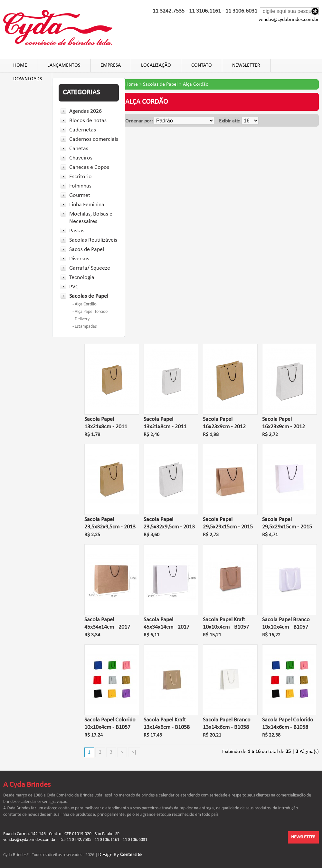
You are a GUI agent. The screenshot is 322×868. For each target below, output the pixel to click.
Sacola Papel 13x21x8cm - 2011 (106, 423)
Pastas (77, 231)
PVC (74, 287)
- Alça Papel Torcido (90, 312)
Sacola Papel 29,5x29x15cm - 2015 (228, 523)
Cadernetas (83, 130)
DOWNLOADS (28, 79)
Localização (156, 65)
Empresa (111, 65)
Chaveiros (81, 158)
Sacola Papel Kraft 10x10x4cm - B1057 (226, 623)
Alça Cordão (196, 84)
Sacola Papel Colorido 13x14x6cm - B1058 (288, 724)
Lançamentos (64, 65)
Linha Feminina (87, 205)
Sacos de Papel (87, 250)
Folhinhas (80, 186)
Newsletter (246, 65)
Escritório (80, 177)
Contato (202, 65)
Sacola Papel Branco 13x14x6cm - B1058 (227, 724)
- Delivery (81, 319)
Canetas (79, 149)
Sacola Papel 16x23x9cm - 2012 (224, 423)
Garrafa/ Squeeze (90, 268)
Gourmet (80, 195)
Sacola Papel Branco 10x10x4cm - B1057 (286, 623)
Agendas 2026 (85, 111)
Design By (120, 855)
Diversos (79, 259)
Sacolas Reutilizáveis (93, 240)
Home (20, 65)
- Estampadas (85, 327)
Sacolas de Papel (89, 296)
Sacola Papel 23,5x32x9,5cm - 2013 (110, 523)
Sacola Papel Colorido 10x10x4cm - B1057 (110, 724)
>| (134, 752)
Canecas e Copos (89, 167)
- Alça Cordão (84, 304)
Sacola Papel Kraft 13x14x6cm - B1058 (167, 724)
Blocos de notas (88, 121)
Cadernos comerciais (94, 139)
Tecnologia (82, 278)
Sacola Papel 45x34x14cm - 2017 (107, 623)
